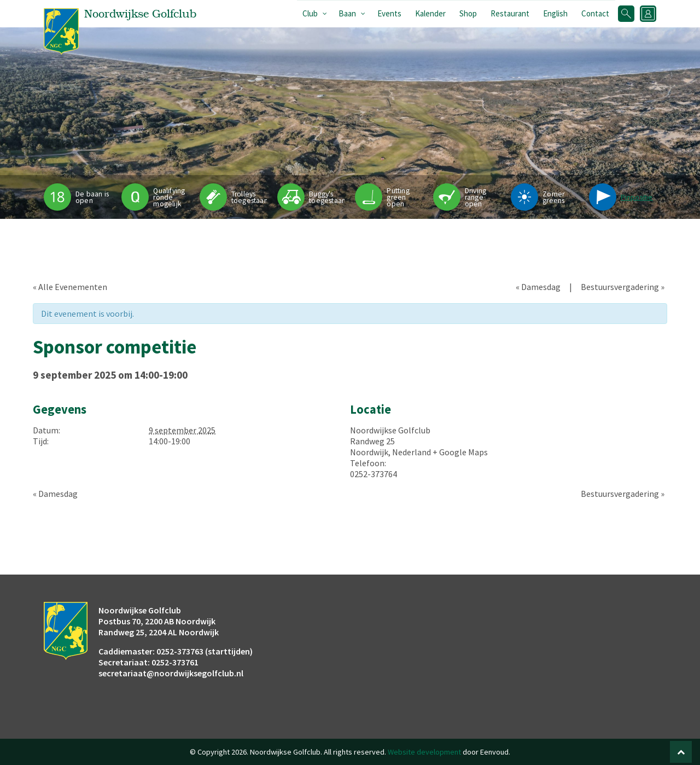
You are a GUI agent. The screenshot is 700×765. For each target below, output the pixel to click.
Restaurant (510, 13)
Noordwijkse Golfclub (390, 430)
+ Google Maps (460, 452)
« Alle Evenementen (70, 287)
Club (310, 13)
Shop (468, 13)
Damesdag (538, 287)
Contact (595, 13)
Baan (347, 13)
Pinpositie (637, 197)
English (555, 13)
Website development (424, 752)
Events (389, 13)
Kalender (430, 13)
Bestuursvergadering (623, 287)
